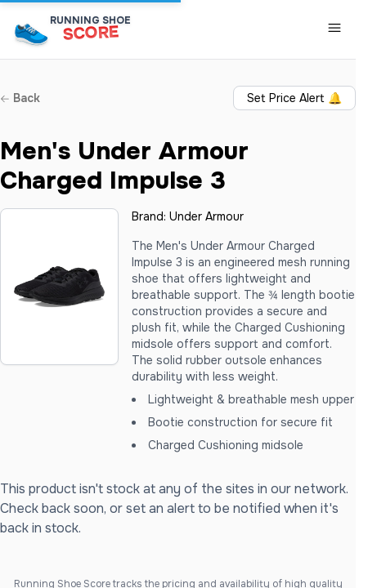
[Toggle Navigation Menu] (334, 28)
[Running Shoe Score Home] (31, 34)
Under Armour (206, 216)
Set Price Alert (294, 98)
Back (20, 98)
